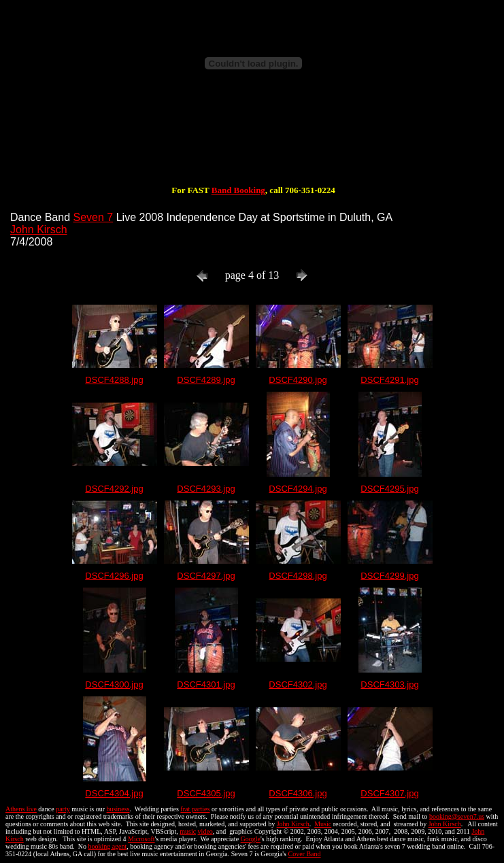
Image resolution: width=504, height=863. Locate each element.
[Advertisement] (254, 141)
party (63, 809)
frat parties (195, 809)
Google (251, 839)
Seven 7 (94, 217)
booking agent (107, 846)
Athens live (21, 809)
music (188, 831)
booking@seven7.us (457, 816)
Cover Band (305, 854)
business (118, 809)
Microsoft (141, 839)
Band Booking (238, 190)
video (205, 831)
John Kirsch (39, 230)
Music (323, 824)
